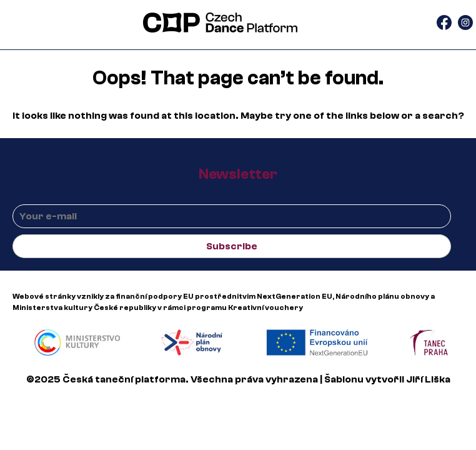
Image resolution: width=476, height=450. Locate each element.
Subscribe (232, 246)
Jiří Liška (428, 379)
